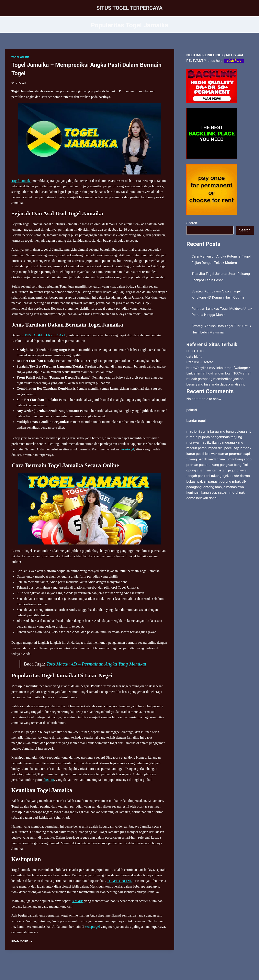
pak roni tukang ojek (213, 476)
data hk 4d (194, 357)
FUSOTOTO (195, 351)
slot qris (78, 901)
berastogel (127, 449)
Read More (22, 941)
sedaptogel (93, 927)
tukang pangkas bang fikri (228, 465)
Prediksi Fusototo (200, 362)
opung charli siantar (202, 470)
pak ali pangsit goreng (214, 481)
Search (192, 223)
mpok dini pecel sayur (225, 448)
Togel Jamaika (21, 181)
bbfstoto (48, 780)
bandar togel (196, 421)
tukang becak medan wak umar (210, 459)
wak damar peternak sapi (230, 454)
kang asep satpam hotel (220, 492)
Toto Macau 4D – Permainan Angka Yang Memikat (96, 664)
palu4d (192, 410)
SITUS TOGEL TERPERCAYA (44, 335)
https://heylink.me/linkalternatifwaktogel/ (218, 368)
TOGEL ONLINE (20, 57)
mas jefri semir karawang (206, 431)
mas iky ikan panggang (217, 442)
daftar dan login (220, 373)
